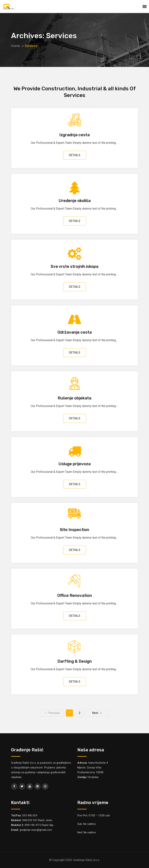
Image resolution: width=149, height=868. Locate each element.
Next (97, 713)
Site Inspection (74, 530)
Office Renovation (75, 595)
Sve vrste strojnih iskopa (74, 266)
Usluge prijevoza (74, 464)
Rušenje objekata (74, 398)
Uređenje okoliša (75, 201)
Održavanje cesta (75, 332)
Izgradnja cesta (74, 135)
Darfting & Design (75, 661)
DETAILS (75, 155)
